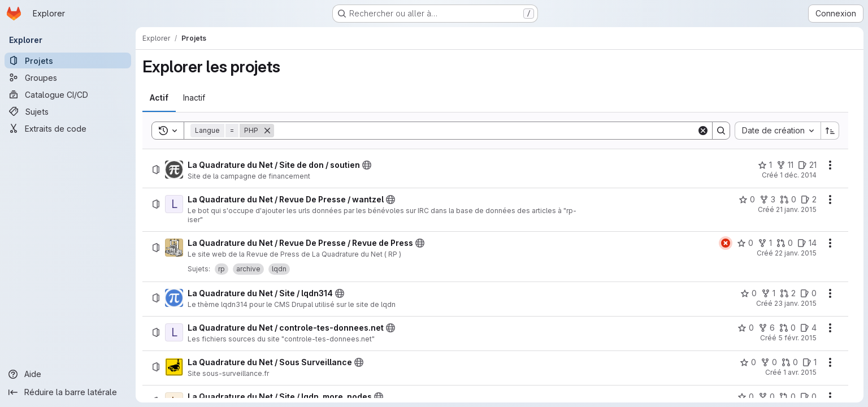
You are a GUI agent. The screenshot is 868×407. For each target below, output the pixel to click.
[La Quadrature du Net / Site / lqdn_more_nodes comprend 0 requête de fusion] (787, 397)
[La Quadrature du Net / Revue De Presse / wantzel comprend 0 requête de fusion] (788, 200)
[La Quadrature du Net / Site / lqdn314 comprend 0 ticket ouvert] (808, 293)
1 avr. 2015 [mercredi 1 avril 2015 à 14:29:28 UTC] (800, 372)
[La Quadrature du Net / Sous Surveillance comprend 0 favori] (748, 362)
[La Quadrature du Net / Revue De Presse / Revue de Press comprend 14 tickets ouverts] (807, 243)
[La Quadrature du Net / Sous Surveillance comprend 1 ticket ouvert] (810, 362)
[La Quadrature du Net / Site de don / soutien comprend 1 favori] (765, 165)
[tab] (159, 98)
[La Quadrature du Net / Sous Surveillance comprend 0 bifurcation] (769, 362)
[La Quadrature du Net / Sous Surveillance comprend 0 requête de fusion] (790, 362)
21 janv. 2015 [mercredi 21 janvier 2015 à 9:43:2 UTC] (796, 209)
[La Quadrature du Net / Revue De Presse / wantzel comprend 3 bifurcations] (767, 200)
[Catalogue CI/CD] (68, 94)
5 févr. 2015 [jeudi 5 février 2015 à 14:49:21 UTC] (797, 338)
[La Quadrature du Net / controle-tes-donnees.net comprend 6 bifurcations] (767, 328)
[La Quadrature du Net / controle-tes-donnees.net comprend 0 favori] (746, 328)
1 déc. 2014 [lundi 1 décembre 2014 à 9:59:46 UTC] (798, 175)
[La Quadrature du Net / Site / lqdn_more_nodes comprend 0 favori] (746, 397)
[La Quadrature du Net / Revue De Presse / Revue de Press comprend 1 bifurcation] (765, 243)
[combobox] (778, 131)
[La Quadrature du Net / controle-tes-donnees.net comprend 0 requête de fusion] (787, 328)
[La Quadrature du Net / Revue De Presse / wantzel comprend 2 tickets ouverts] (809, 200)
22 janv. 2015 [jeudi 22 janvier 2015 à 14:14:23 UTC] (796, 253)
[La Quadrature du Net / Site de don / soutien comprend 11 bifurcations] (785, 165)
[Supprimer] (267, 131)
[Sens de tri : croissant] (830, 131)
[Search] (485, 131)
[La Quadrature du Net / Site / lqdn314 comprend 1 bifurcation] (768, 293)
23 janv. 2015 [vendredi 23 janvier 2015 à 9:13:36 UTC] (795, 303)
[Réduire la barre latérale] (68, 392)
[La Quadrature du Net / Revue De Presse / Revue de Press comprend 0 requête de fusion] (785, 243)
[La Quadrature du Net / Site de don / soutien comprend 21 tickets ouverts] (807, 165)
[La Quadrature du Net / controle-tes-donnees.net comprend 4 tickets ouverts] (808, 328)
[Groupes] (68, 77)
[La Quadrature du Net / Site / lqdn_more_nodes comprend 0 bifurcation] (767, 397)
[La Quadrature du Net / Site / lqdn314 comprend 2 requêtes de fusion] (788, 293)
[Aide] (68, 374)
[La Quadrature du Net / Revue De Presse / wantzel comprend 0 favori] (747, 200)
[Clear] (703, 131)
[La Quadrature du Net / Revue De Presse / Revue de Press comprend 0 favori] (745, 243)
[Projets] (68, 60)
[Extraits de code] (68, 128)
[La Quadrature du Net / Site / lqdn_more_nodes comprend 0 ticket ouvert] (808, 397)
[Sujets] (68, 111)
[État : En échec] (726, 243)
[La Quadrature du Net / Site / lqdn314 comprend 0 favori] (748, 293)
